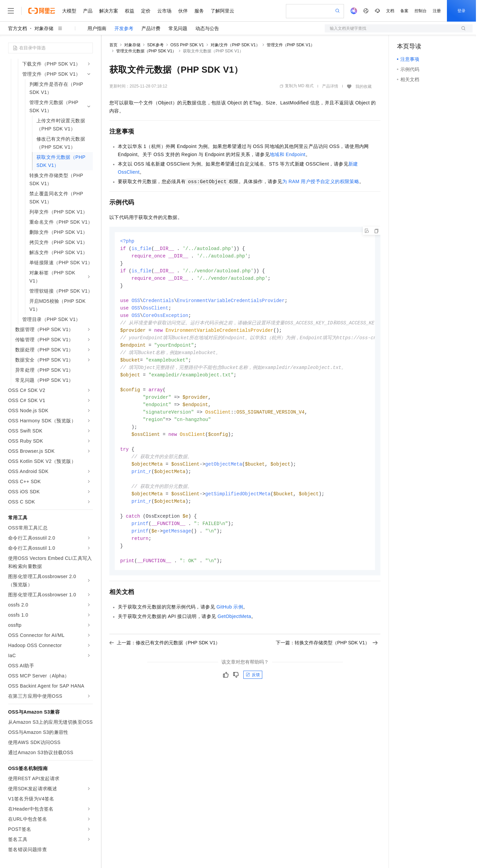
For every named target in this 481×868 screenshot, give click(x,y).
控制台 (421, 11)
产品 (88, 11)
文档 (390, 11)
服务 (199, 11)
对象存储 (44, 28)
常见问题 (178, 28)
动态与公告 (207, 28)
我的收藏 (364, 86)
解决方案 (109, 11)
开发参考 (124, 28)
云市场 (164, 11)
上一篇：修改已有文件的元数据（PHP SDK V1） (165, 658)
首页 (113, 45)
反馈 (253, 690)
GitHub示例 (230, 622)
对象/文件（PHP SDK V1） (235, 45)
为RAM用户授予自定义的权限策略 (321, 181)
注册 (437, 11)
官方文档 (18, 28)
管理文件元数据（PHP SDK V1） (146, 51)
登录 (461, 11)
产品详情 (330, 86)
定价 (146, 11)
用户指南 (97, 28)
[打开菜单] (11, 11)
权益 (130, 11)
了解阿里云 (222, 11)
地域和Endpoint (288, 154)
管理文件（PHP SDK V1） (291, 45)
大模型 (69, 11)
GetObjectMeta (234, 631)
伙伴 (183, 11)
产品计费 (151, 28)
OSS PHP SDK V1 (187, 45)
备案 (404, 11)
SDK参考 (155, 45)
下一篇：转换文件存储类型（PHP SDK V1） (327, 658)
